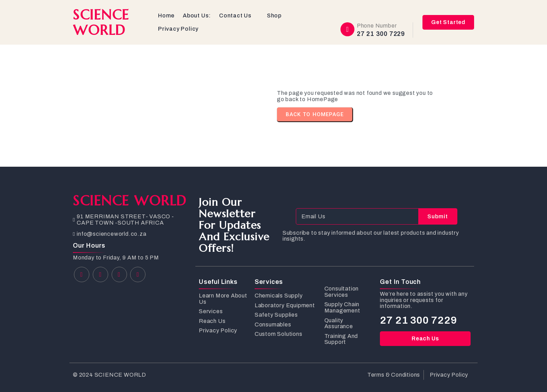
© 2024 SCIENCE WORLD (110, 375)
